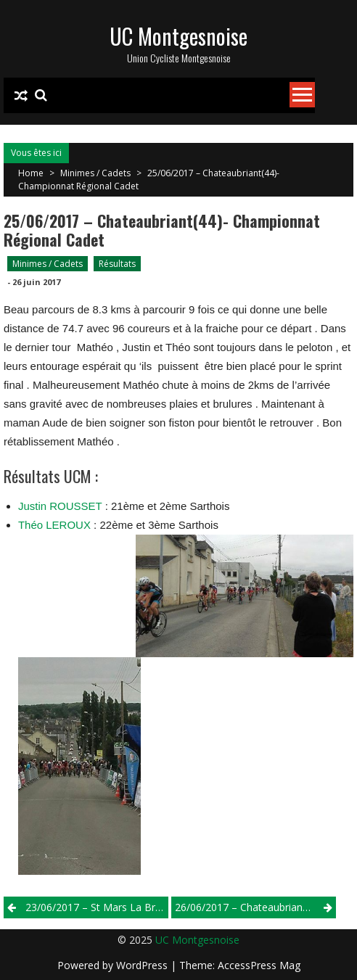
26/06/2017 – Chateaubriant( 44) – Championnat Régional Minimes (255, 907)
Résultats (117, 264)
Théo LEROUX (54, 525)
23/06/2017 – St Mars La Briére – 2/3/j (97, 907)
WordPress (143, 965)
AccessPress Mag (259, 965)
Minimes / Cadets (95, 173)
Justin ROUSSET (60, 506)
